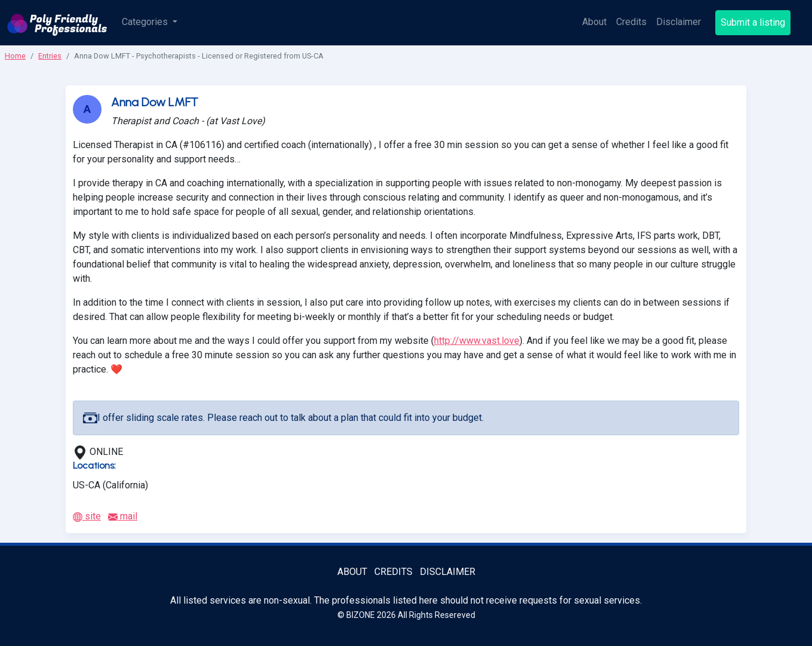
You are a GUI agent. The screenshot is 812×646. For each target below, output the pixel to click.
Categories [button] (146, 22)
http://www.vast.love (477, 341)
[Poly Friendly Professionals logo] (57, 23)
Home (15, 56)
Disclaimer (679, 22)
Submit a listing (753, 22)
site (87, 516)
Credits (631, 22)
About (594, 22)
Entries (50, 56)
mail (123, 516)
